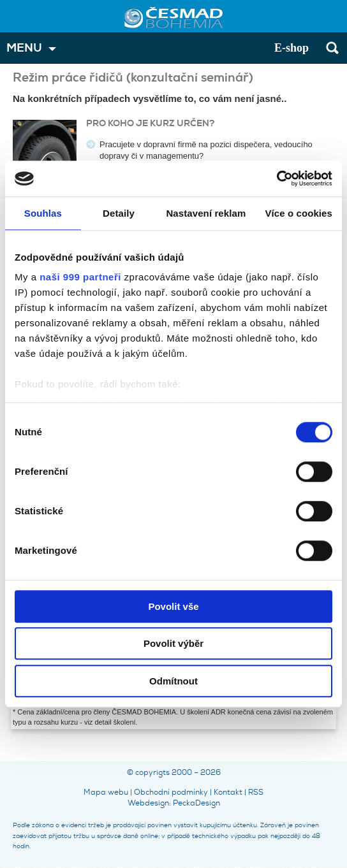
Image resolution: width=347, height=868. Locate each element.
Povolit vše (173, 606)
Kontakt (228, 792)
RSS (256, 792)
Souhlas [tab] (43, 213)
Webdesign (148, 803)
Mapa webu (106, 792)
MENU (24, 48)
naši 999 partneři (80, 277)
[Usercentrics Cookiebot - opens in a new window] (277, 178)
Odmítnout (173, 681)
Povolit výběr (173, 643)
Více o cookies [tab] (299, 213)
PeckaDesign (196, 803)
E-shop (292, 48)
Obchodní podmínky (171, 792)
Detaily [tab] (119, 213)
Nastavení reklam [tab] (206, 213)
